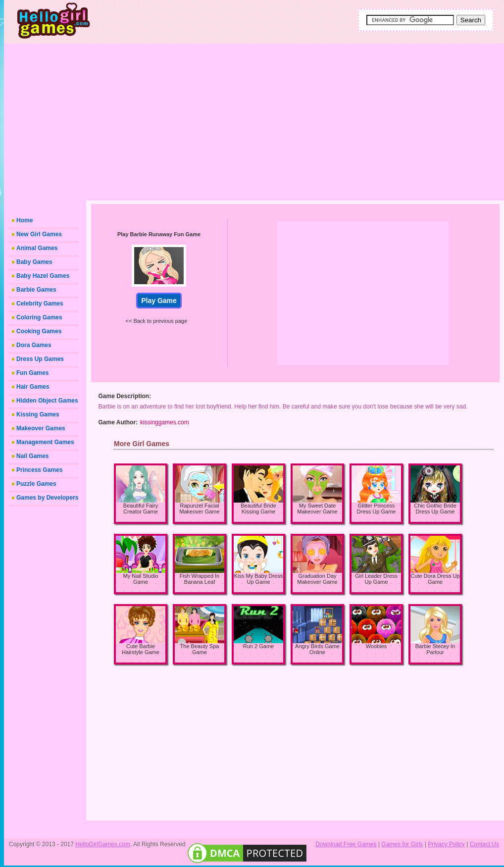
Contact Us (484, 844)
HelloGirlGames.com (103, 844)
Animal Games (37, 248)
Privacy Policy (446, 844)
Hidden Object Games (47, 401)
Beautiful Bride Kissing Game (258, 509)
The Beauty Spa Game (200, 649)
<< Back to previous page (157, 321)
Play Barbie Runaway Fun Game (159, 234)
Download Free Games (346, 844)
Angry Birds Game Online (317, 649)
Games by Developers (47, 498)
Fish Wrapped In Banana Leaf (200, 579)
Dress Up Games (40, 359)
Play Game (159, 301)
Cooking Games (39, 331)
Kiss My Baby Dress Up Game (258, 579)
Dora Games (34, 345)
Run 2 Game (258, 646)
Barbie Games (36, 290)
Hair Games (33, 387)
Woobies (377, 646)
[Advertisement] (289, 121)
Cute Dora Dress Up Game (435, 579)
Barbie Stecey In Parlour (435, 649)
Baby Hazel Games (43, 276)
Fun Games (32, 373)
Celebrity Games (40, 304)
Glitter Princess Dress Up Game (377, 509)
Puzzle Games (36, 484)
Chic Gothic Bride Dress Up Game (435, 509)
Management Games (45, 442)
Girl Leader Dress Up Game (376, 579)
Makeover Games (41, 428)
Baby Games (34, 262)
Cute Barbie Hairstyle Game (141, 649)
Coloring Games (39, 317)
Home (25, 220)
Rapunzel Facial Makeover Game (199, 509)
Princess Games (39, 470)
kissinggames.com (165, 422)
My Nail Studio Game (141, 579)
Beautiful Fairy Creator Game (141, 509)
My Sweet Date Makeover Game (317, 509)
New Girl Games (39, 234)
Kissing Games (38, 414)
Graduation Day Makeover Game (317, 579)
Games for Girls (402, 844)
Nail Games (32, 456)
